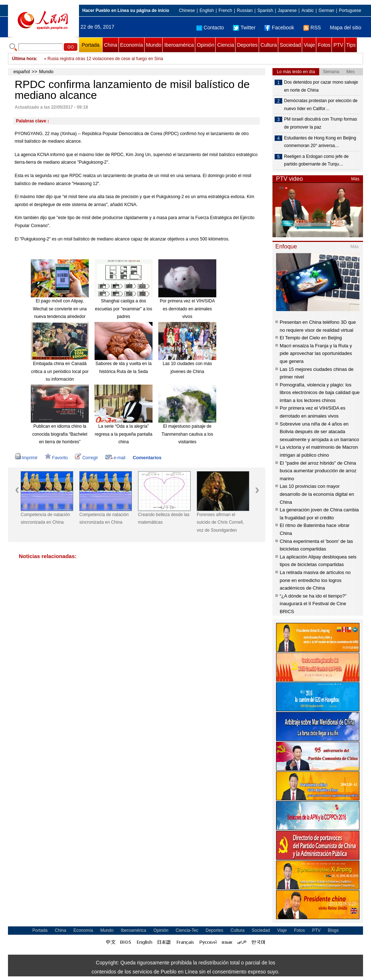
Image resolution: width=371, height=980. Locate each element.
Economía (132, 45)
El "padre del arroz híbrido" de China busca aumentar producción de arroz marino (318, 471)
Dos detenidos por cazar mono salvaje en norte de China (321, 86)
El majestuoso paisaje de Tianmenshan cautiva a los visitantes (187, 434)
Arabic (308, 11)
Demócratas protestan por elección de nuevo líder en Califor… (321, 105)
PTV (338, 45)
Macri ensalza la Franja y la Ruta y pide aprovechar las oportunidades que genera (316, 353)
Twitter (244, 28)
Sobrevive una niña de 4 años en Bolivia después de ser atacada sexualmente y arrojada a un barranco (319, 432)
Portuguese (350, 11)
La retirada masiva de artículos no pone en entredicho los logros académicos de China (315, 580)
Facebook (279, 28)
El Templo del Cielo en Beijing (311, 338)
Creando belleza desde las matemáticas (164, 519)
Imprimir (26, 458)
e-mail (116, 458)
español (22, 72)
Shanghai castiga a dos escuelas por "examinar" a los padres (124, 309)
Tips (351, 45)
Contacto (210, 28)
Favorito (56, 458)
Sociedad (290, 45)
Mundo (154, 45)
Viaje (309, 45)
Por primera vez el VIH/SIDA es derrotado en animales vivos (187, 309)
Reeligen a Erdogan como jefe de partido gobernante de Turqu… (316, 160)
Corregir (86, 458)
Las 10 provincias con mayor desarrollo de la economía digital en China (317, 494)
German (326, 11)
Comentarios (147, 458)
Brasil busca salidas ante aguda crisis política (91, 59)
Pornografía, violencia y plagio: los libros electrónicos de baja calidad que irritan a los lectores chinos (320, 393)
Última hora (24, 59)
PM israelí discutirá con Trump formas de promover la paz (320, 123)
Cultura (269, 45)
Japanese (287, 11)
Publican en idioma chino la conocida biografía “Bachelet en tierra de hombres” (60, 434)
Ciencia (226, 45)
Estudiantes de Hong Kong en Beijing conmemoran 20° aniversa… (320, 142)
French (225, 11)
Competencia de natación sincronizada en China (45, 519)
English (207, 11)
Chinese (187, 11)
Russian (245, 11)
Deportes (247, 45)
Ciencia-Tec (187, 930)
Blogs (333, 930)
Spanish (265, 11)
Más (355, 179)
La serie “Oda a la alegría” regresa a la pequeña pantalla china (124, 434)
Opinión (205, 45)
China (111, 45)
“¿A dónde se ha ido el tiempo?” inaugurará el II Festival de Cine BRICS (313, 604)
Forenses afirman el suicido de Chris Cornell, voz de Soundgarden (220, 522)
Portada (90, 45)
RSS (312, 28)
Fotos (324, 45)
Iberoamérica (179, 45)
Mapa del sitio (346, 28)
